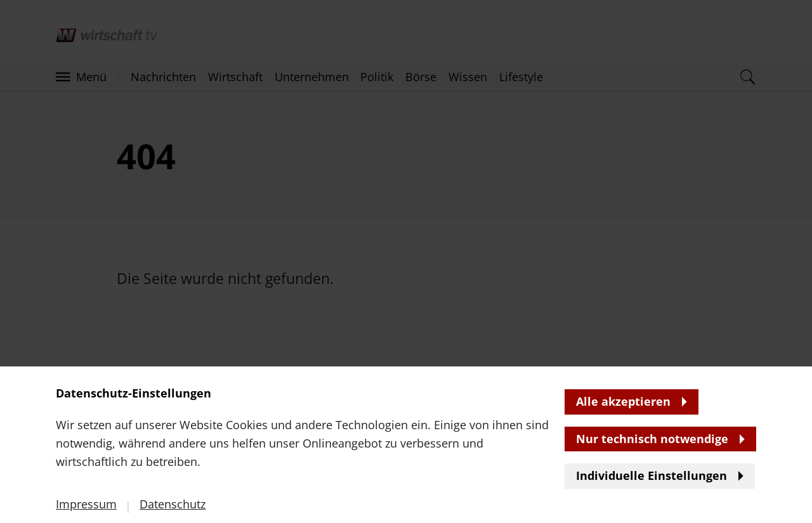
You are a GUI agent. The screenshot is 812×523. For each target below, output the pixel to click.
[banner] (406, 261)
